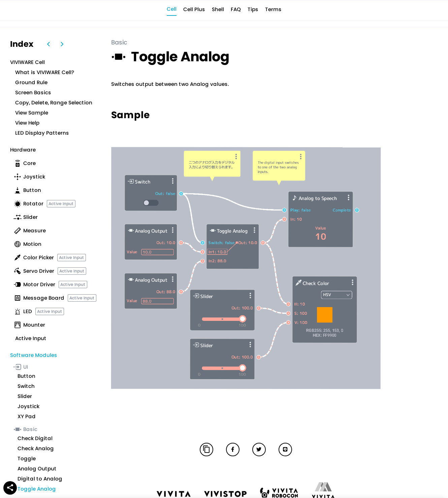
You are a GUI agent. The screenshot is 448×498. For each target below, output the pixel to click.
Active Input (61, 204)
